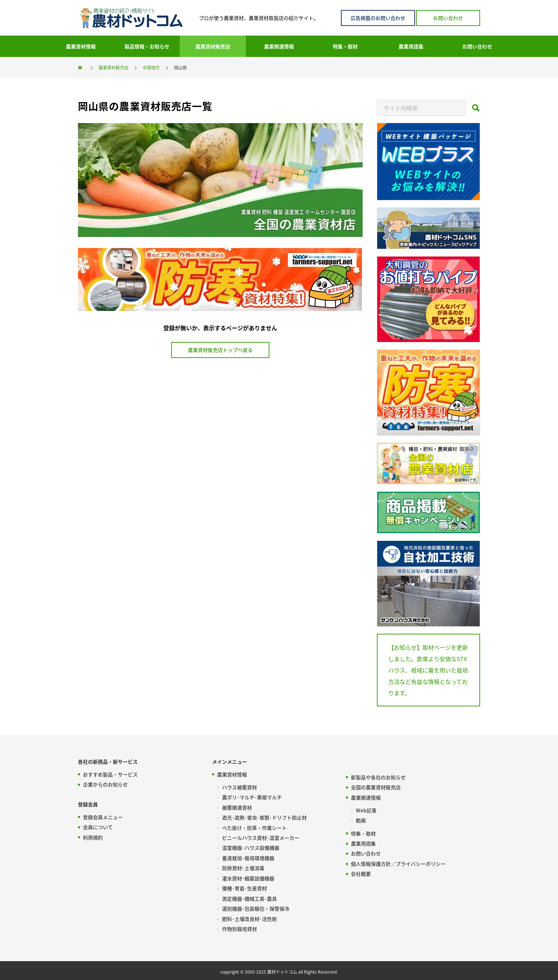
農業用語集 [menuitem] (411, 46)
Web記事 (366, 810)
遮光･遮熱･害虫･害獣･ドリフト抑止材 (264, 817)
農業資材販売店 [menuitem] (213, 46)
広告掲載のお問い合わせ (378, 18)
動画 (361, 820)
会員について (98, 827)
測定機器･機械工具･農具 (249, 897)
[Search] (476, 110)
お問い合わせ (448, 18)
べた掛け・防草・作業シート (254, 827)
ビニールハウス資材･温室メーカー (261, 837)
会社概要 (361, 873)
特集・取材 (363, 833)
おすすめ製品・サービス (110, 774)
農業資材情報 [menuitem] (81, 46)
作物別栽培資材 (239, 927)
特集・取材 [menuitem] (345, 46)
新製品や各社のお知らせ (378, 777)
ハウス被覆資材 (239, 787)
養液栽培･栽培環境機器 (248, 857)
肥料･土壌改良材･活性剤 (249, 917)
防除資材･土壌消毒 (243, 867)
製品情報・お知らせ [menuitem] (147, 46)
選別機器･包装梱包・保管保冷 (256, 907)
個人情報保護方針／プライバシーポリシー (398, 863)
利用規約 (93, 837)
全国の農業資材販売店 (376, 787)
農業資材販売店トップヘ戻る (220, 350)
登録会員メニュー (103, 817)
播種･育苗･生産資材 (244, 887)
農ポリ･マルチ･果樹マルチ (252, 797)
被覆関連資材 (237, 807)
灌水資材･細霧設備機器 (248, 877)
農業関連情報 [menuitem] (279, 46)
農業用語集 (363, 843)
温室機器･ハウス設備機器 (251, 847)
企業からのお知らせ (105, 784)
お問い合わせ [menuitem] (477, 46)
